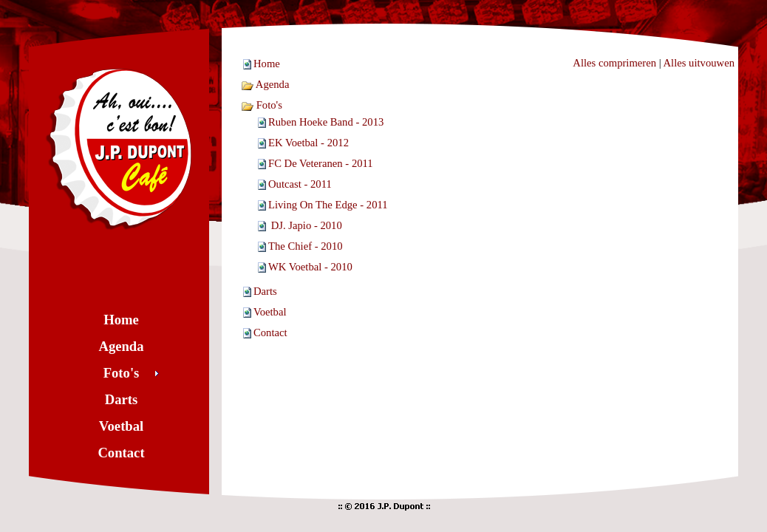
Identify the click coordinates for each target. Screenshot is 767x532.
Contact (270, 332)
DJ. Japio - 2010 (305, 225)
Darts (265, 291)
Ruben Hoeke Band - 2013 (326, 122)
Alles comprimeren (614, 63)
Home (267, 64)
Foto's (262, 105)
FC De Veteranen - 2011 (321, 163)
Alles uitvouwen (699, 63)
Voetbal (270, 312)
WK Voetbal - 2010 (310, 267)
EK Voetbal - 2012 (308, 143)
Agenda (265, 84)
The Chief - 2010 (306, 246)
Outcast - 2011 (300, 184)
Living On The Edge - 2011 (328, 205)
